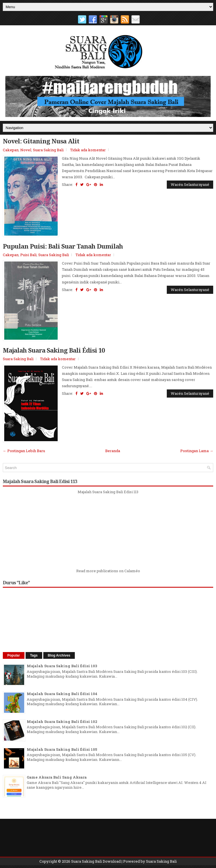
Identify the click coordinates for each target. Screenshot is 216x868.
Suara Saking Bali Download (96, 861)
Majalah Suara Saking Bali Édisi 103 (62, 666)
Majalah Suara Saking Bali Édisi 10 (54, 350)
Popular (14, 655)
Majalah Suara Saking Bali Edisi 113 (108, 492)
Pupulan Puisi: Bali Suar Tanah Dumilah (63, 246)
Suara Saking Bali (48, 150)
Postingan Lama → (197, 451)
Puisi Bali (28, 255)
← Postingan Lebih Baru (24, 451)
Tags (34, 655)
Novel (26, 150)
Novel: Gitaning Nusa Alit (41, 141)
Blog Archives (59, 655)
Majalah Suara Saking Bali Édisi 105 (62, 749)
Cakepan (11, 150)
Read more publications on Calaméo (108, 571)
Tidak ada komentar (88, 150)
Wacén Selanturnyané (190, 184)
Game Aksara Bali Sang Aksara (57, 777)
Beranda (113, 451)
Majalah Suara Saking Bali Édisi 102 (62, 722)
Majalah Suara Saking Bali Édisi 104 (62, 694)
